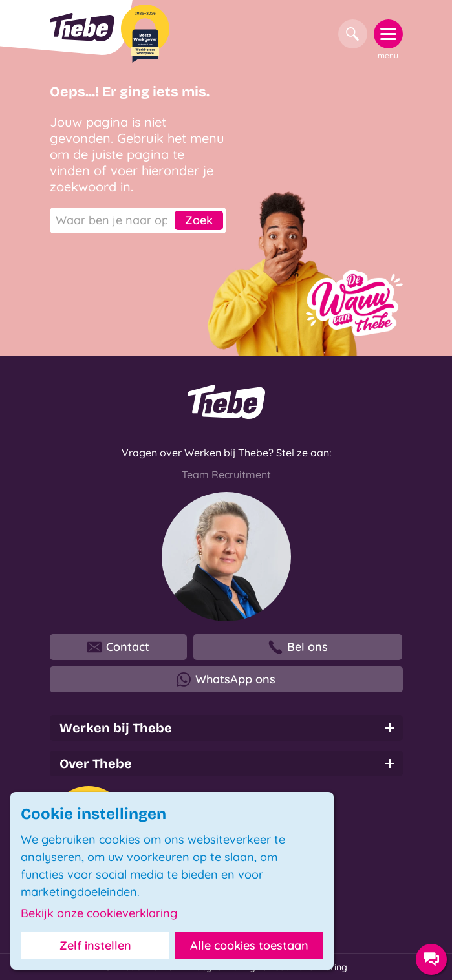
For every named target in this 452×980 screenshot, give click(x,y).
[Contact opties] (431, 959)
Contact (118, 647)
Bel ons (298, 647)
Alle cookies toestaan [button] (249, 945)
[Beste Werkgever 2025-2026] (145, 34)
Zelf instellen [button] (95, 945)
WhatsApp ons (226, 679)
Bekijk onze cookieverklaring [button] (99, 913)
